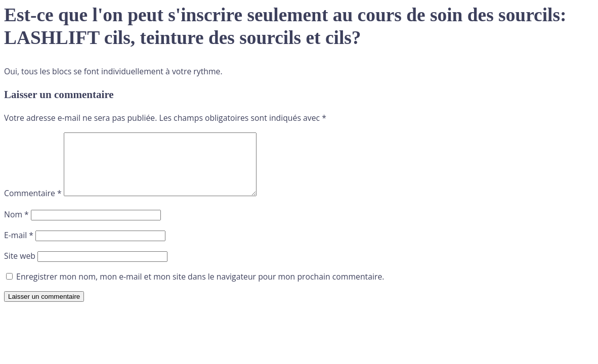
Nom (16, 226)
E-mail (19, 247)
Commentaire (33, 205)
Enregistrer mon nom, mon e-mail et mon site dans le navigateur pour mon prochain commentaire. (200, 289)
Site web (20, 268)
